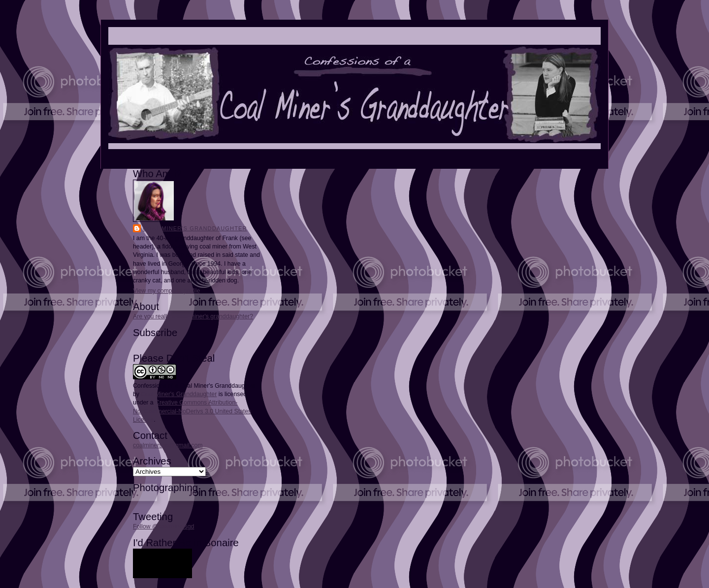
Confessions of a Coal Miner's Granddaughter (194, 386)
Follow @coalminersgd (163, 526)
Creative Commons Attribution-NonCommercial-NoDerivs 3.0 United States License (192, 411)
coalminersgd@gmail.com (168, 445)
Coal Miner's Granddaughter (195, 228)
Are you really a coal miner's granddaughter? (193, 316)
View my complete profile (166, 291)
